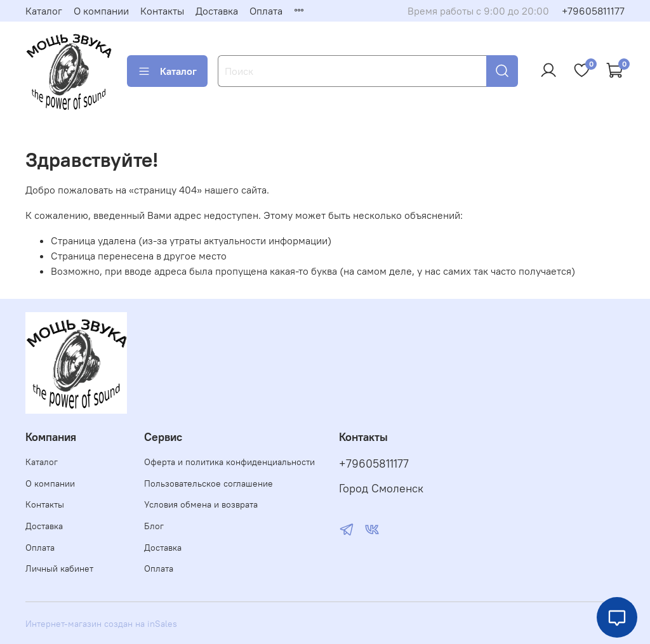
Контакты (162, 11)
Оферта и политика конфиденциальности (229, 462)
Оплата (266, 11)
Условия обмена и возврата (201, 504)
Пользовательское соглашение (209, 483)
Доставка (217, 11)
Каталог (44, 11)
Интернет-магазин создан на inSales (101, 624)
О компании (101, 11)
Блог (154, 526)
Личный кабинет (59, 568)
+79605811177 (593, 11)
